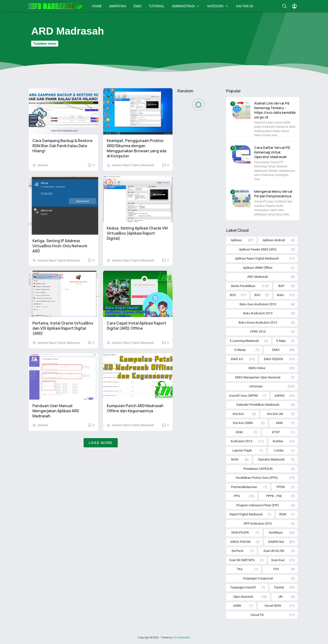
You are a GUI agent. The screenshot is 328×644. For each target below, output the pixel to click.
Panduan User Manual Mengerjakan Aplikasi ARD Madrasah (56, 411)
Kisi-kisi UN (275, 414)
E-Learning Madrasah (244, 341)
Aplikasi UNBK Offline (258, 268)
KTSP (276, 432)
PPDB (281, 487)
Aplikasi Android (274, 240)
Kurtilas (278, 441)
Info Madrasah (181, 637)
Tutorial (279, 587)
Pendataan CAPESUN (258, 469)
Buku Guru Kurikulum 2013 (258, 304)
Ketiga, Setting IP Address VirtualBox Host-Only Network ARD (60, 246)
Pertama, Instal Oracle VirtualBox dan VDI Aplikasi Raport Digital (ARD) (63, 328)
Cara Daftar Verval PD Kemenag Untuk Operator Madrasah (272, 152)
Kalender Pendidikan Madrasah (258, 405)
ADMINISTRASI (183, 6)
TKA (240, 569)
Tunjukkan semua (45, 44)
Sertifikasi (276, 533)
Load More (101, 443)
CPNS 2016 (258, 332)
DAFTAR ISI (245, 6)
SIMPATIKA (118, 6)
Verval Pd (257, 615)
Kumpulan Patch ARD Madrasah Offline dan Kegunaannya (135, 408)
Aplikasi (43, 165)
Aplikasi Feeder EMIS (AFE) (258, 249)
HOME (97, 6)
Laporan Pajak (242, 450)
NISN (235, 459)
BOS (233, 295)
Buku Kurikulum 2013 (258, 313)
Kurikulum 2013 (241, 441)
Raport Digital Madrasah (246, 514)
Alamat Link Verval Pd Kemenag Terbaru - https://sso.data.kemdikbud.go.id (275, 110)
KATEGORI (215, 6)
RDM (283, 514)
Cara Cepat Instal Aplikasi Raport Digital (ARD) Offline (136, 326)
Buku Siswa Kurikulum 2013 (258, 322)
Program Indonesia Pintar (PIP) (258, 505)
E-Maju (281, 341)
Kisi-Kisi (238, 414)
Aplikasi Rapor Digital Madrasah (133, 165)
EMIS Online (257, 368)
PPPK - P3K (274, 496)
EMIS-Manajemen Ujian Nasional (258, 377)
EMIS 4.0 (237, 359)
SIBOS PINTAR (240, 542)
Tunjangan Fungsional (258, 578)
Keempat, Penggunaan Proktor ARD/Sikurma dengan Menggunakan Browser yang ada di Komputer (137, 148)
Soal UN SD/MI (274, 551)
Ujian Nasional (243, 597)
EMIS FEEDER (273, 359)
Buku (281, 295)
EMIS (137, 6)
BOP (281, 286)
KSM (239, 432)
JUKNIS (279, 396)
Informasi (256, 386)
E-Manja (240, 350)
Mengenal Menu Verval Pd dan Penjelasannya (273, 194)
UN (280, 597)
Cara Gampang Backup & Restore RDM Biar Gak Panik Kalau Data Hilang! (63, 146)
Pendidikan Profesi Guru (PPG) (257, 478)
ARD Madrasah (258, 277)
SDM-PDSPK (240, 533)
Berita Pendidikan (243, 286)
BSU (257, 295)
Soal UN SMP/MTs (242, 560)
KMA (279, 423)
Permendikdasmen (244, 487)
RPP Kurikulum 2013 (258, 524)
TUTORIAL (157, 6)
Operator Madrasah (271, 459)
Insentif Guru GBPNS (244, 396)
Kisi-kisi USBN (243, 423)
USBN (237, 606)
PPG (237, 496)
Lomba (279, 450)
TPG (276, 569)
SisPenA (237, 551)
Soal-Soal (278, 560)
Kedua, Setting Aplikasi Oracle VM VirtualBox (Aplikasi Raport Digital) (137, 233)
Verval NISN (273, 606)
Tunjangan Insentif (243, 587)
